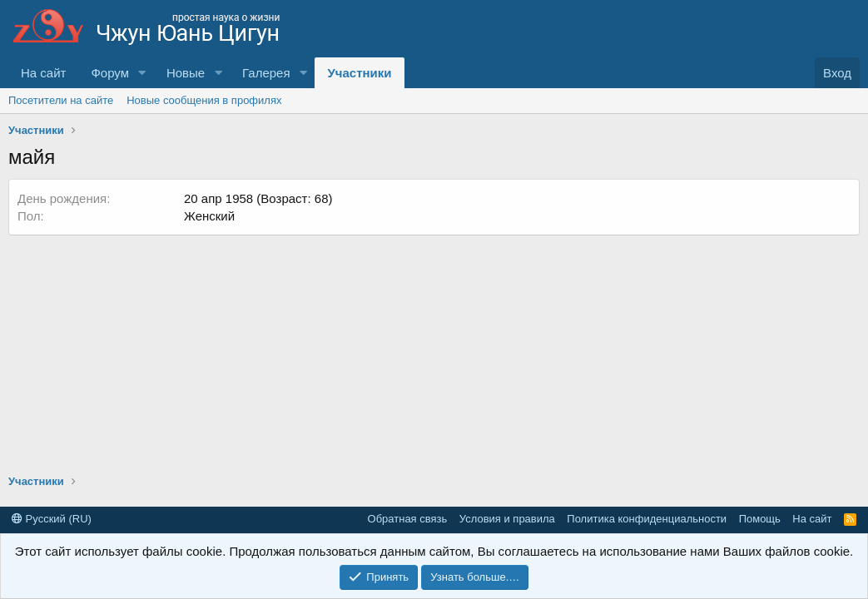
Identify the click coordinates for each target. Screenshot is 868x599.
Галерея (266, 73)
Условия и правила (507, 519)
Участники (359, 73)
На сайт (43, 73)
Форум (110, 73)
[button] (142, 73)
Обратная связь (408, 519)
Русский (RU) (52, 519)
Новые (186, 73)
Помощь (760, 519)
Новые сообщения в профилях (204, 100)
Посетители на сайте (61, 100)
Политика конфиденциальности (647, 519)
